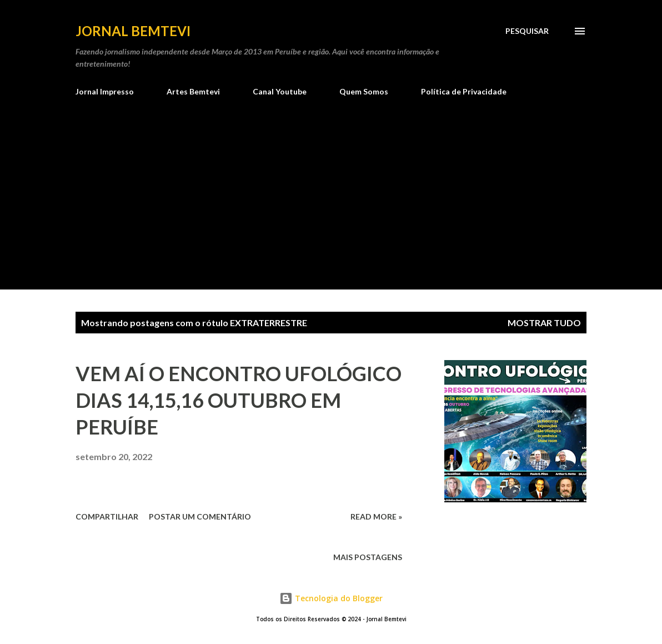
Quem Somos (364, 91)
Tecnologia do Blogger (331, 598)
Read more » (376, 516)
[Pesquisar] (527, 31)
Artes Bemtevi (193, 91)
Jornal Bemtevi (133, 31)
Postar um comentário (200, 516)
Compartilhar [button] (107, 516)
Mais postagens (368, 557)
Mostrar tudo (544, 323)
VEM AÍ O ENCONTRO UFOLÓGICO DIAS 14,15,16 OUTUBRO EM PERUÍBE (239, 400)
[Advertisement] (331, 206)
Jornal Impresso (105, 91)
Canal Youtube (280, 91)
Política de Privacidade (464, 91)
